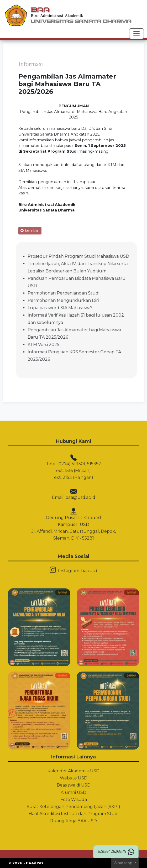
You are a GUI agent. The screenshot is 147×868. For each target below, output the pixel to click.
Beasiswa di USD (74, 769)
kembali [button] (30, 246)
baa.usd (89, 554)
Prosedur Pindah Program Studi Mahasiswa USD (95, 256)
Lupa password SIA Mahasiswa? (76, 308)
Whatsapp (123, 863)
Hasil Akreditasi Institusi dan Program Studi (73, 797)
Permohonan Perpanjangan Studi (80, 293)
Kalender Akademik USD (73, 755)
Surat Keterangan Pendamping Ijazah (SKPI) (73, 790)
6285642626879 (116, 852)
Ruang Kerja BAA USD (73, 805)
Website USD (74, 762)
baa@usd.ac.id (80, 481)
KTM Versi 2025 (60, 345)
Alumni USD (73, 776)
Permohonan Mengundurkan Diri (79, 300)
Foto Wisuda (74, 783)
